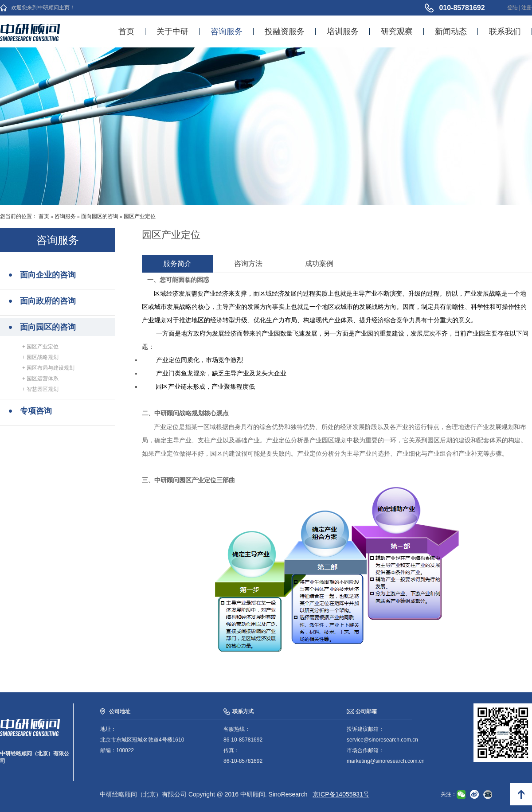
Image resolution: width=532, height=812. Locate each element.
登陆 (512, 8)
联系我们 (505, 31)
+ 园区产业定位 (40, 347)
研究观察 (397, 31)
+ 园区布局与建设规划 (48, 368)
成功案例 (319, 264)
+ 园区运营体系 (40, 379)
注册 (527, 8)
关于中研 (172, 31)
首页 (126, 31)
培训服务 (343, 31)
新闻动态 (451, 31)
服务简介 (177, 264)
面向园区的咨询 (100, 216)
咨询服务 (227, 31)
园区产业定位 (140, 216)
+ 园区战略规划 (40, 357)
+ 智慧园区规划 (40, 389)
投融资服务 (285, 31)
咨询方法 (248, 264)
